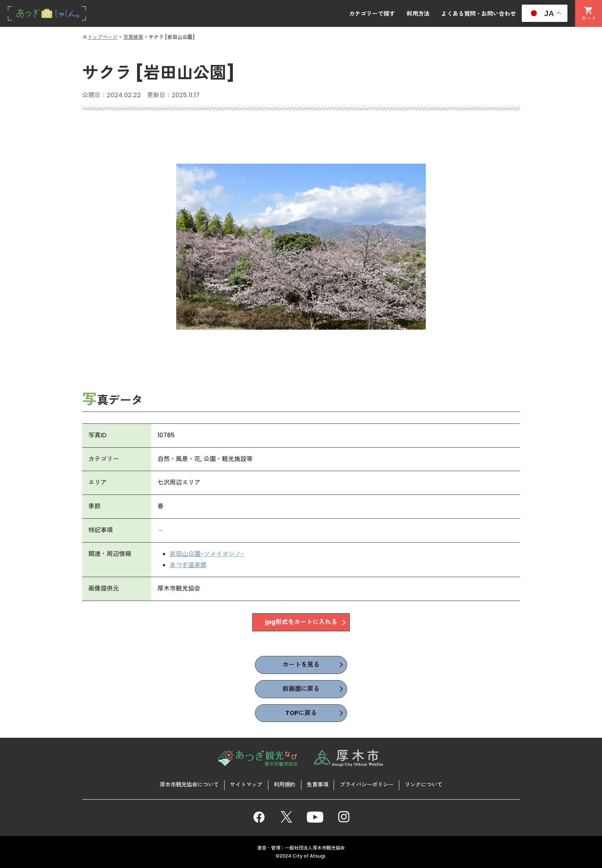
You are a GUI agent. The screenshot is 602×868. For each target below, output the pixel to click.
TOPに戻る (301, 713)
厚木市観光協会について (189, 785)
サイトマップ (246, 785)
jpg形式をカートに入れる (301, 622)
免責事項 (318, 785)
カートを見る (301, 665)
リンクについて (423, 785)
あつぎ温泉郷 (188, 565)
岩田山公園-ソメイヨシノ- (207, 554)
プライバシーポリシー (367, 785)
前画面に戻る (301, 689)
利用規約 (284, 785)
